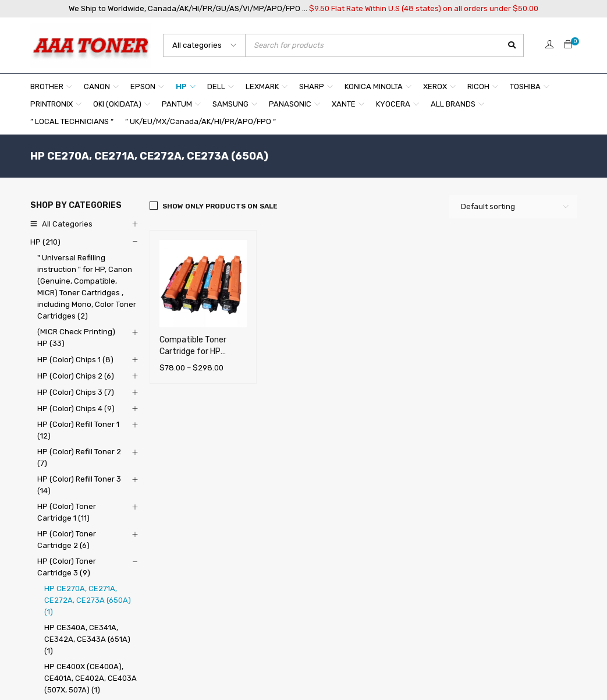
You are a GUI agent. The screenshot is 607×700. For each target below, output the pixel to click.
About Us (225, 560)
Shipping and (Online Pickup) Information (282, 576)
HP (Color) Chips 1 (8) (75, 360)
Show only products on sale (220, 206)
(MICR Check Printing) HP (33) (76, 337)
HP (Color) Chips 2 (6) (76, 376)
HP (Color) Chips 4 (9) (76, 409)
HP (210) (45, 242)
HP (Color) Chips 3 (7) (76, 392)
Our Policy (226, 593)
